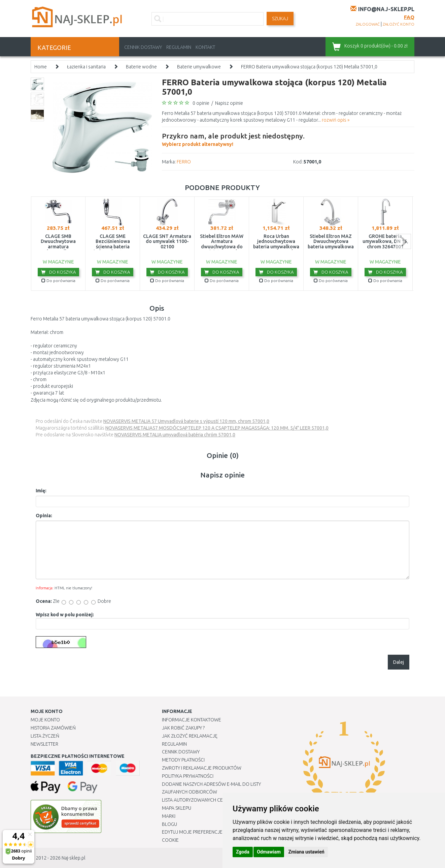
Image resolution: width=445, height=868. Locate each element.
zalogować (368, 24)
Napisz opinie (229, 103)
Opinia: (44, 516)
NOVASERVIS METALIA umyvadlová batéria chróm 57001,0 (175, 435)
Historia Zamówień (53, 728)
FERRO (184, 162)
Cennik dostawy (143, 47)
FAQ (409, 17)
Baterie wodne (141, 67)
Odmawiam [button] (269, 852)
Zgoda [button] (243, 852)
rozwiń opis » (336, 120)
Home (41, 67)
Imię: (41, 491)
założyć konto (399, 24)
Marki (169, 816)
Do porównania (58, 281)
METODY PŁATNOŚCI (183, 760)
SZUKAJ (280, 19)
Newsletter (44, 744)
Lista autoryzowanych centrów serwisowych (217, 800)
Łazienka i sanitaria (86, 67)
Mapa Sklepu (177, 808)
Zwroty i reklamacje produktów (202, 768)
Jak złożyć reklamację (190, 736)
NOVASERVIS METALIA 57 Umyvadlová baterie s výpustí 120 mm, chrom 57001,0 (186, 421)
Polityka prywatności (188, 776)
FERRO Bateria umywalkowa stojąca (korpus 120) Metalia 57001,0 (309, 67)
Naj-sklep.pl (73, 858)
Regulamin (179, 47)
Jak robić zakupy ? (183, 728)
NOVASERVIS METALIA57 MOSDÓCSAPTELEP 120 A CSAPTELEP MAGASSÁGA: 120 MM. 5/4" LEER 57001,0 (217, 428)
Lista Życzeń (45, 736)
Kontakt (205, 47)
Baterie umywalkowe (199, 67)
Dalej (399, 662)
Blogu (169, 824)
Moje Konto (45, 720)
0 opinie (201, 103)
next (403, 241)
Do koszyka (58, 272)
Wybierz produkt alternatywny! (233, 139)
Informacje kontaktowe (192, 720)
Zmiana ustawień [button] (306, 852)
